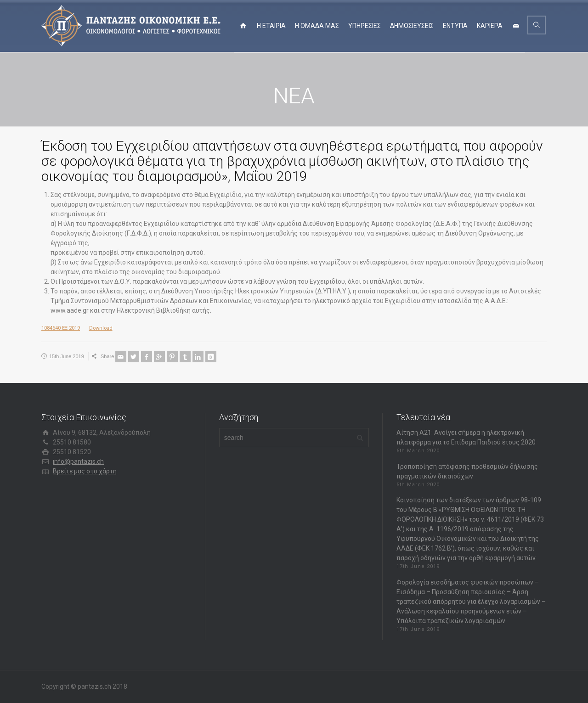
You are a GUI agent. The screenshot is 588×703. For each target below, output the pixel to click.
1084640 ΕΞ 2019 (61, 328)
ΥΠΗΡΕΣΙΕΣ (365, 26)
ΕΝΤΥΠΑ (455, 26)
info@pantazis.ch (78, 461)
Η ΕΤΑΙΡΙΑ (271, 26)
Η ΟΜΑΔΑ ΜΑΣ (317, 26)
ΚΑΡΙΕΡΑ (490, 26)
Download (101, 328)
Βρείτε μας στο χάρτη (85, 471)
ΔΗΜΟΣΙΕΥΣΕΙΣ (412, 26)
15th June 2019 (67, 356)
